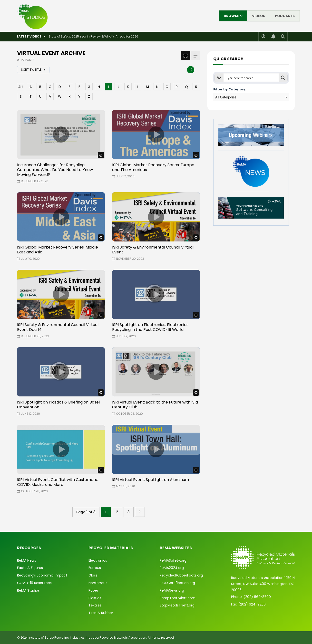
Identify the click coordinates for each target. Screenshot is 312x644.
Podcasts (285, 16)
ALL (21, 87)
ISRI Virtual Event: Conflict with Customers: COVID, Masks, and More (57, 482)
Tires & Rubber (101, 613)
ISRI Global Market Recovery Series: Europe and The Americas (153, 167)
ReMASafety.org (173, 560)
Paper (93, 590)
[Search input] (251, 78)
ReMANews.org (172, 590)
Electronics (98, 560)
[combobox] (251, 97)
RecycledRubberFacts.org (181, 575)
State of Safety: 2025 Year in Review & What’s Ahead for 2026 (93, 36)
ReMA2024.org (172, 568)
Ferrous (95, 568)
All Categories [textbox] (226, 97)
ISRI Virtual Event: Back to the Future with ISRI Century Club (155, 405)
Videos (259, 16)
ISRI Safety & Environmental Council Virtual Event (153, 250)
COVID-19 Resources (34, 583)
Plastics (95, 598)
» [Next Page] (140, 512)
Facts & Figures (30, 568)
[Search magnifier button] (283, 78)
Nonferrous (98, 583)
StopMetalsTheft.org (177, 605)
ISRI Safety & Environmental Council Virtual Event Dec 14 (58, 327)
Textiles (95, 605)
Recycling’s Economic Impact (42, 575)
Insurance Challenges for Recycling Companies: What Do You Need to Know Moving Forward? (55, 170)
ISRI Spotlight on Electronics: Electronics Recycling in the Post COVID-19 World (150, 327)
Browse (231, 16)
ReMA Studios (28, 590)
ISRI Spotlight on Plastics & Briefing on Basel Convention (58, 405)
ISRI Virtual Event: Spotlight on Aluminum (151, 480)
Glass (93, 575)
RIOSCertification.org (177, 583)
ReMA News (27, 560)
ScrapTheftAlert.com (178, 598)
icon (61, 135)
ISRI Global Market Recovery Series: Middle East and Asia (58, 250)
